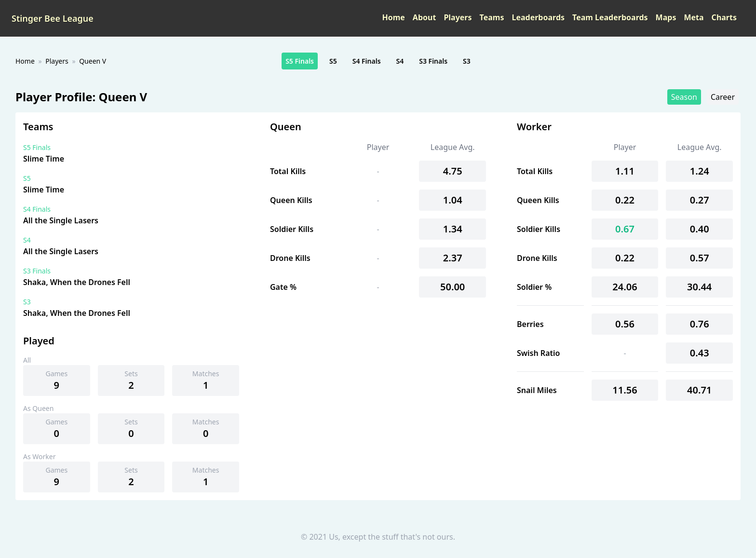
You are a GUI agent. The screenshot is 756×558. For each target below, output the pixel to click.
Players (458, 17)
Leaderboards (538, 17)
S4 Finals (367, 61)
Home (393, 17)
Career (723, 97)
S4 (400, 61)
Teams (492, 17)
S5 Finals (300, 61)
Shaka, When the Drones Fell (77, 282)
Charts (724, 17)
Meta (694, 17)
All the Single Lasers (61, 220)
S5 (333, 61)
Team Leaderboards (610, 17)
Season (684, 97)
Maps (666, 17)
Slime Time (44, 159)
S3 (467, 61)
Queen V (93, 61)
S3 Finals (433, 61)
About (425, 17)
